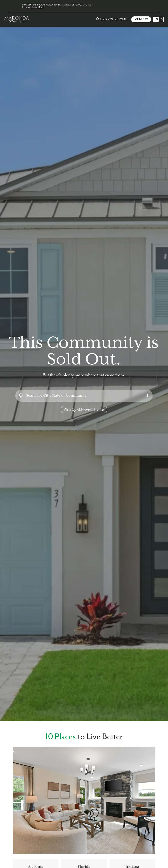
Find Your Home (111, 19)
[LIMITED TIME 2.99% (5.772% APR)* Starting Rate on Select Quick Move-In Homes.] (84, 6)
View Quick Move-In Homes (84, 409)
